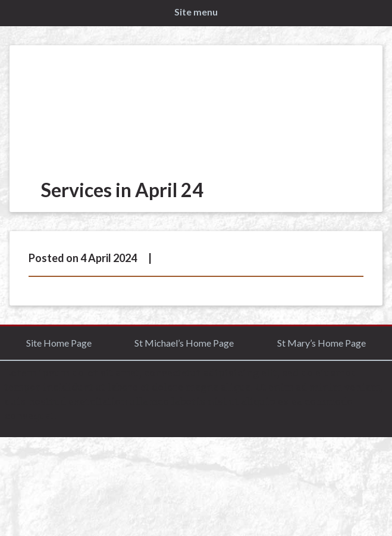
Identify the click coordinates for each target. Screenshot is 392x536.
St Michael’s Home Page (184, 343)
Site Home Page (59, 343)
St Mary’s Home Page (322, 343)
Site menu (196, 12)
